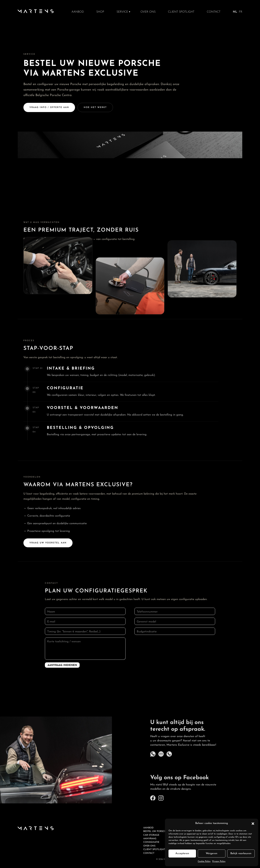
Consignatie (151, 842)
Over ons (148, 12)
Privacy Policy (219, 861)
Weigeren (211, 854)
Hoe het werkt (95, 107)
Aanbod (78, 12)
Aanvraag (150, 839)
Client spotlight (181, 12)
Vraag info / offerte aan (49, 107)
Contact (214, 12)
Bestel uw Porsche (155, 831)
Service (122, 12)
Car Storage (151, 835)
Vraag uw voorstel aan (48, 549)
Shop (100, 12)
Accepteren (182, 854)
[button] (253, 823)
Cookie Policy (204, 861)
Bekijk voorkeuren (241, 854)
